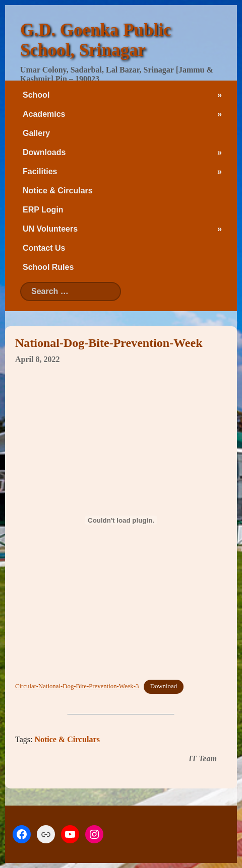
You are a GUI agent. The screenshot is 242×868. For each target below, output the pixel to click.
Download (164, 686)
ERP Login (43, 210)
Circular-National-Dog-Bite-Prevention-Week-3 (77, 686)
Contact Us (44, 248)
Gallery (36, 133)
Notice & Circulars (58, 191)
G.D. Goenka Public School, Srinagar (96, 40)
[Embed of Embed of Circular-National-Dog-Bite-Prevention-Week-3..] (121, 520)
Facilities (40, 171)
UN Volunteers (50, 229)
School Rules (48, 267)
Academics (44, 114)
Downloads (44, 152)
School (36, 95)
